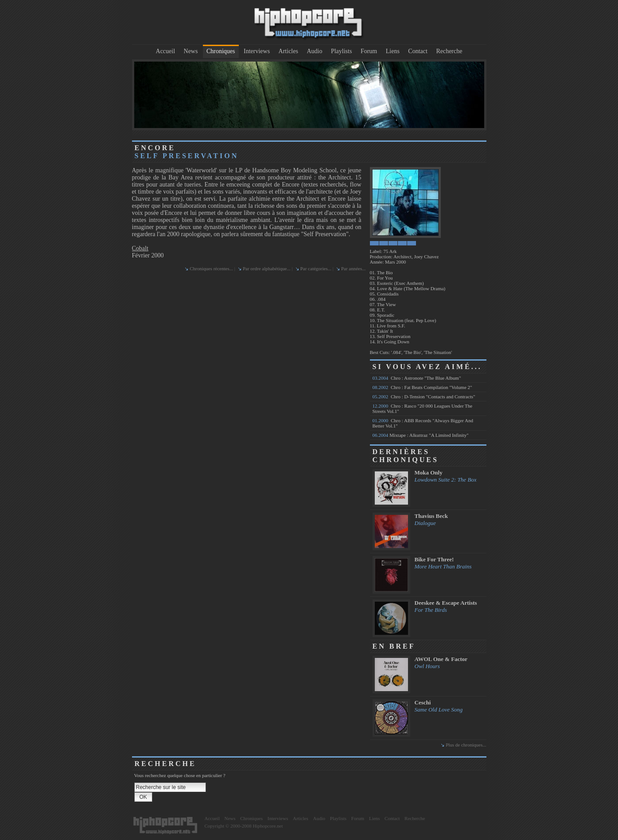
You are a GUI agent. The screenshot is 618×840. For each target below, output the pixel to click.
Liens (393, 51)
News (191, 51)
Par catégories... (316, 268)
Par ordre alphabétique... (267, 268)
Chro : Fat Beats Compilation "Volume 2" (422, 387)
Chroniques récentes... (211, 268)
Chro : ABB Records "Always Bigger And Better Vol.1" (423, 423)
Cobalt (140, 248)
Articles (288, 51)
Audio (314, 51)
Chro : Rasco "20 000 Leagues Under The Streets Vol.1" (423, 408)
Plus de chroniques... (466, 745)
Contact (418, 51)
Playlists (341, 51)
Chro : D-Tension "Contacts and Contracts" (424, 397)
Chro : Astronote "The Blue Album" (417, 378)
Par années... (354, 268)
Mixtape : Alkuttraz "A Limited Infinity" (421, 435)
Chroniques (221, 51)
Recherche (449, 51)
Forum (369, 51)
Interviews (257, 51)
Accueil (166, 51)
